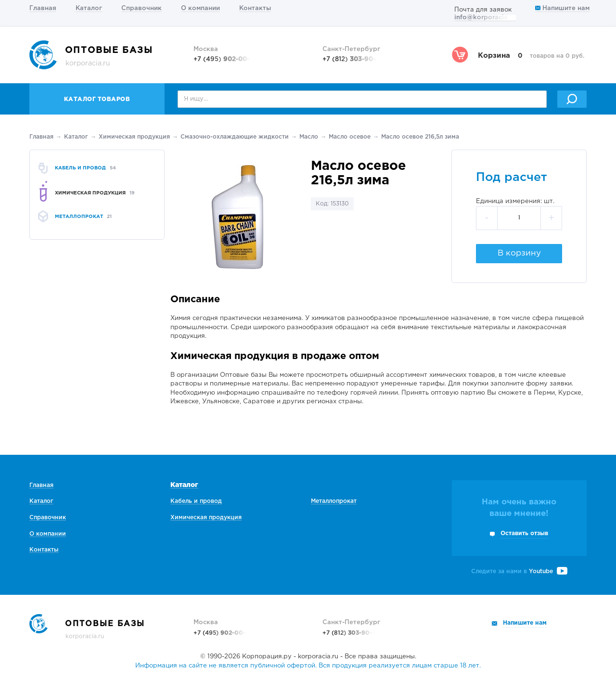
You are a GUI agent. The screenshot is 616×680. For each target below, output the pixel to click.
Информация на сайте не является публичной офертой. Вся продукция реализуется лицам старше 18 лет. (308, 666)
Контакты (255, 8)
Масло (309, 137)
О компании (200, 8)
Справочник (141, 8)
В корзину (519, 253)
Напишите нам (562, 8)
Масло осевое (350, 137)
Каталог (89, 8)
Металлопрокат (334, 501)
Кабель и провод (196, 501)
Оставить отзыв (524, 533)
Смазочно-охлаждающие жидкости (235, 137)
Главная (43, 8)
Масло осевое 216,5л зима (420, 137)
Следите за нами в (519, 571)
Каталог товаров (97, 99)
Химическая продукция (134, 137)
